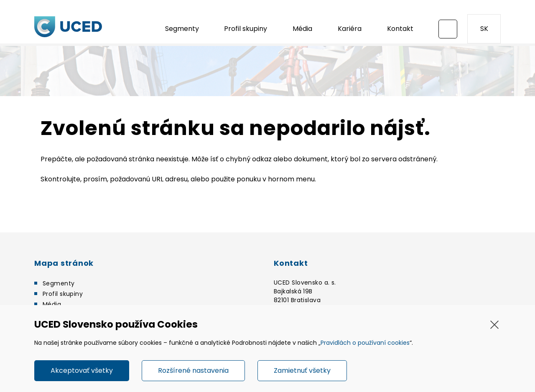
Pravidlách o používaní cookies (365, 343)
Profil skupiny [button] (246, 29)
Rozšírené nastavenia (193, 370)
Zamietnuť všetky (302, 370)
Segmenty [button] (182, 29)
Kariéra (350, 29)
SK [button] (484, 29)
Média (302, 29)
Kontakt (400, 29)
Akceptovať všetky (82, 370)
